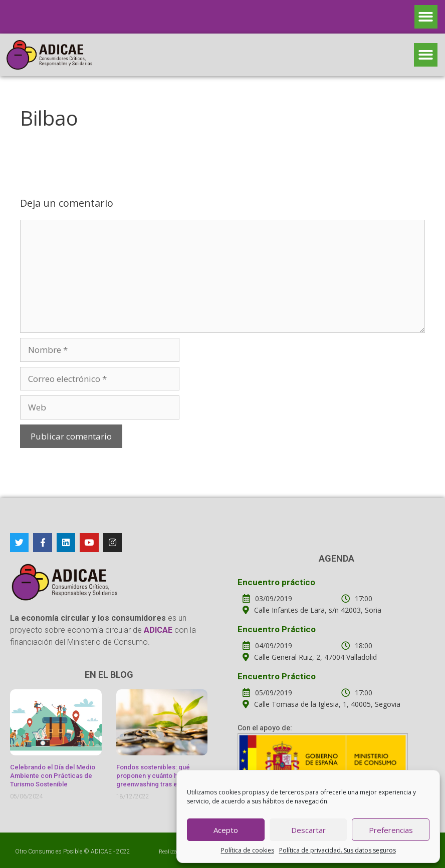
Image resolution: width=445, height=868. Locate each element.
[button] (426, 17)
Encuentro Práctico (277, 629)
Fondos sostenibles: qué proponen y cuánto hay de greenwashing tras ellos (155, 776)
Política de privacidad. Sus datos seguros (338, 850)
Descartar (308, 830)
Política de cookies (248, 850)
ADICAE (101, 851)
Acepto (226, 830)
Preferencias (391, 830)
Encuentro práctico (276, 582)
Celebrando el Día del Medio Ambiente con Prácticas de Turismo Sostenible (53, 776)
